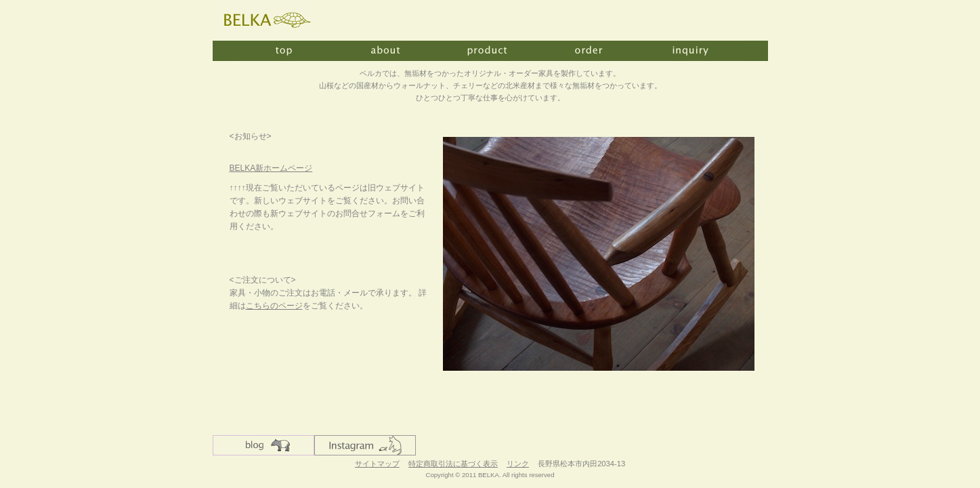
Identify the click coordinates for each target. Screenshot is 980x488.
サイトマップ (377, 464)
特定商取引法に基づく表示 (453, 464)
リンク (518, 464)
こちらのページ (274, 306)
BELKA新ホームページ (271, 168)
